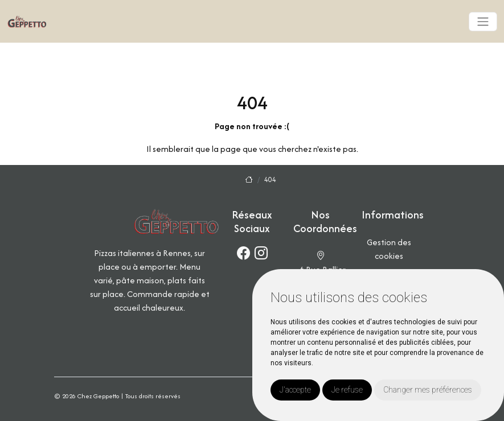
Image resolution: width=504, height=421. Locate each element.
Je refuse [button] (347, 390)
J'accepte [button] (295, 390)
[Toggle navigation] (483, 22)
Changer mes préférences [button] (428, 390)
